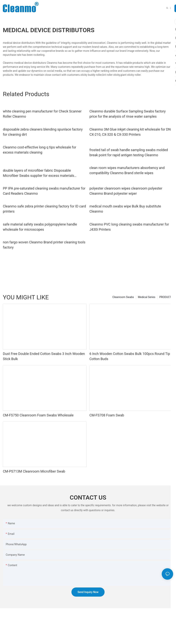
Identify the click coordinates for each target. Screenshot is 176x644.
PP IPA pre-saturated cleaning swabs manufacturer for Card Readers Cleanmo (44, 191)
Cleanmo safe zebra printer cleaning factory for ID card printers (44, 209)
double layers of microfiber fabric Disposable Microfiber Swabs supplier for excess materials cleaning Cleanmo (38, 173)
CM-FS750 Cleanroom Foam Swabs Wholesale (38, 415)
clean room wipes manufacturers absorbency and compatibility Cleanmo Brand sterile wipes (127, 170)
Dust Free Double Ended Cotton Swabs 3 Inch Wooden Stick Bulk (44, 356)
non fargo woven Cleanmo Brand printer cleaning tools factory (44, 245)
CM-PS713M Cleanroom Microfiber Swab (34, 471)
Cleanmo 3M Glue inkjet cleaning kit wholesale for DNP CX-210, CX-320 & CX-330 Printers (131, 132)
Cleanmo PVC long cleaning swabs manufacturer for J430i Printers (129, 227)
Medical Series (147, 297)
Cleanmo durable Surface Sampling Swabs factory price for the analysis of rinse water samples (127, 114)
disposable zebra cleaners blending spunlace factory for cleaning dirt (43, 132)
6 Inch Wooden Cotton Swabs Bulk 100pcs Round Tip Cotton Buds (130, 356)
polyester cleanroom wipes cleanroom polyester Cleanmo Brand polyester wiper (126, 191)
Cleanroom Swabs (123, 297)
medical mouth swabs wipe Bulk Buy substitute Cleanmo (125, 209)
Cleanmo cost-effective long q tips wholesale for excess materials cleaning (40, 150)
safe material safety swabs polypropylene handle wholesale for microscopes (40, 227)
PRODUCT (165, 297)
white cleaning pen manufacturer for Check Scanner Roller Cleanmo (42, 114)
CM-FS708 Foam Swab (107, 415)
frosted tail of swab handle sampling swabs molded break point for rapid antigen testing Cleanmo (129, 152)
